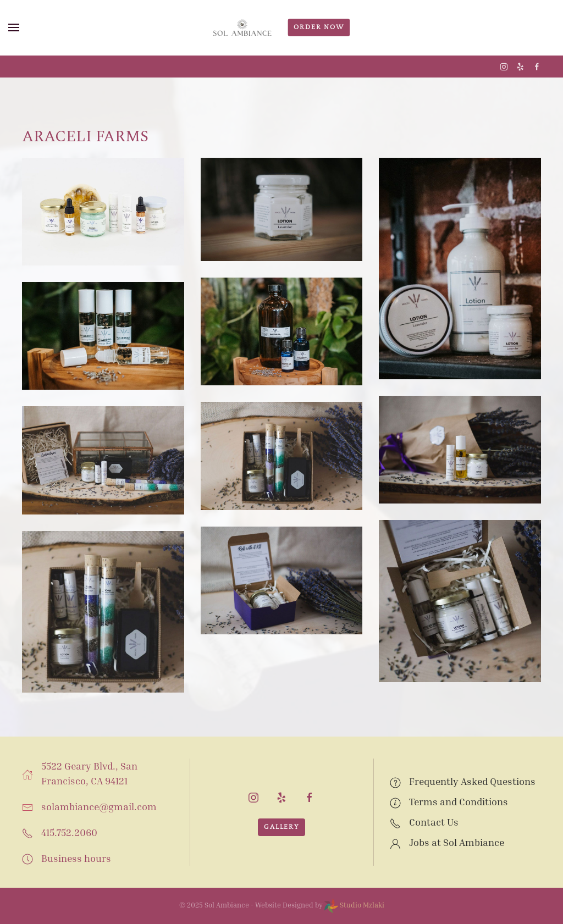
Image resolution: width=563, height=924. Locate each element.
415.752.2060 (69, 832)
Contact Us (434, 822)
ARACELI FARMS (85, 137)
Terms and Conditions (459, 801)
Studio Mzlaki (354, 905)
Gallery (281, 827)
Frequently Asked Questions (472, 781)
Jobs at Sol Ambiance (457, 842)
